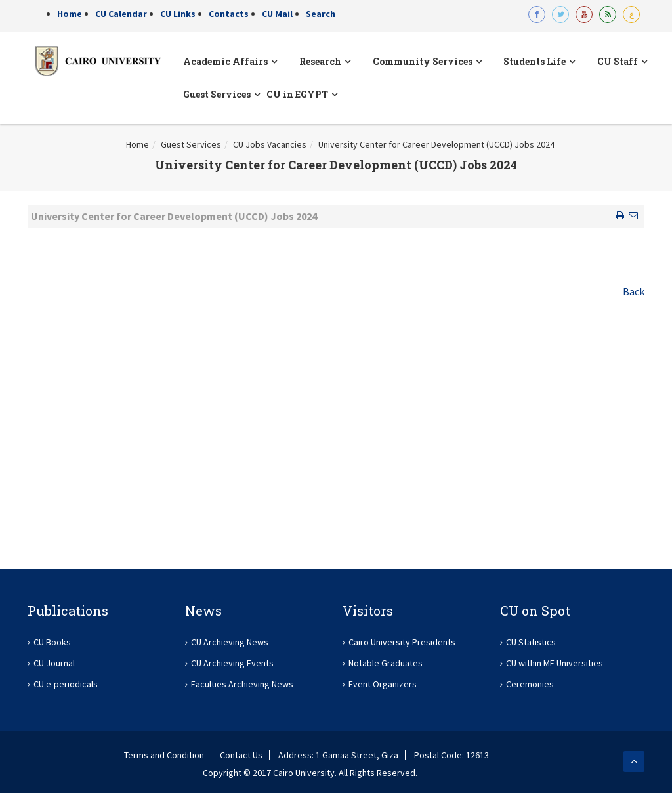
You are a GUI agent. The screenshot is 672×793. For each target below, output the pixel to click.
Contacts (229, 14)
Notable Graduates (386, 663)
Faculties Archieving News (242, 684)
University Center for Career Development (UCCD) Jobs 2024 (436, 144)
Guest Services (191, 144)
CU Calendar (121, 14)
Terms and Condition (164, 755)
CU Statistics (531, 642)
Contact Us (241, 755)
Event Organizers (383, 684)
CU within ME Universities (555, 663)
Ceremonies (530, 684)
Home (70, 14)
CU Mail (277, 14)
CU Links (178, 14)
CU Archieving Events (232, 663)
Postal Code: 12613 (451, 755)
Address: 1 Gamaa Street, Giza (338, 755)
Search (321, 14)
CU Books (52, 642)
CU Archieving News (230, 642)
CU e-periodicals (66, 684)
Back (634, 291)
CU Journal (54, 663)
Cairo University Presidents (402, 642)
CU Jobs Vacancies (270, 144)
